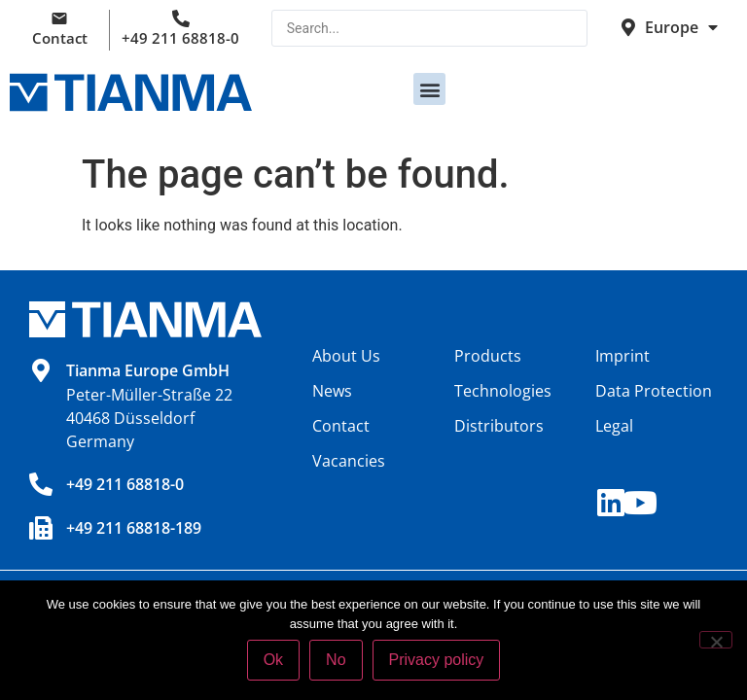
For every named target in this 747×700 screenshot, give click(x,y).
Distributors (499, 426)
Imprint (622, 356)
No (336, 660)
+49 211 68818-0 (180, 38)
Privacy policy (437, 660)
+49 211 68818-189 (134, 528)
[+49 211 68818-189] (41, 528)
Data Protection (654, 391)
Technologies (503, 391)
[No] (716, 640)
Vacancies (349, 461)
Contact (60, 38)
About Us (346, 356)
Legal (614, 426)
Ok (273, 660)
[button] (429, 89)
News (332, 391)
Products (488, 356)
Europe (681, 27)
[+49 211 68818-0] (41, 484)
